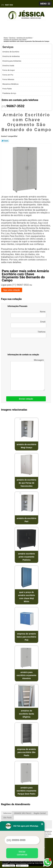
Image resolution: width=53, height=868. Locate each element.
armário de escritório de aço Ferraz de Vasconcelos (26, 483)
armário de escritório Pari (26, 520)
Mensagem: (28, 375)
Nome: (28, 314)
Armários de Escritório (11, 52)
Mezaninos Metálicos (11, 84)
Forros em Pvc (8, 75)
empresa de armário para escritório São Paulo (26, 752)
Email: (28, 324)
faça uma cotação (12, 290)
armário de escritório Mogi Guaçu (26, 446)
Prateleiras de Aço (9, 93)
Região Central (40, 813)
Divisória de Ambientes (11, 56)
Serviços (8, 47)
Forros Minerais (8, 79)
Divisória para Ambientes (12, 61)
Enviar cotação (26, 399)
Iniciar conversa (22, 853)
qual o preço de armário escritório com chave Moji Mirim (26, 597)
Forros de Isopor (9, 70)
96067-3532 (9, 5)
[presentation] (26, 346)
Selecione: (8, 813)
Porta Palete (7, 89)
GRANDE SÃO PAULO (23, 813)
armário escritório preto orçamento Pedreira (26, 557)
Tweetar (5, 141)
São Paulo (7, 818)
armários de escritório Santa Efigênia (27, 714)
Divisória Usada (8, 66)
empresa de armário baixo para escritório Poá (27, 637)
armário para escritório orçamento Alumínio (26, 675)
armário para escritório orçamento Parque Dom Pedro (26, 791)
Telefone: (28, 334)
